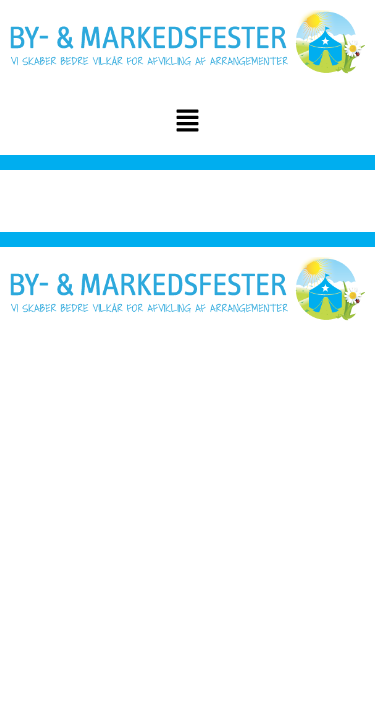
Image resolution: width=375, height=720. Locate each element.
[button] (187, 123)
